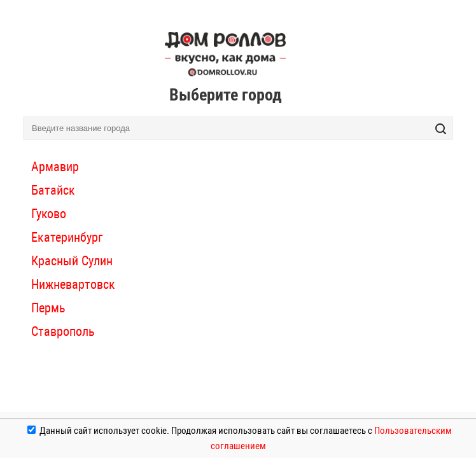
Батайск (53, 190)
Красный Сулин (72, 261)
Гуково (49, 214)
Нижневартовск (73, 284)
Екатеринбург (67, 237)
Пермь (48, 308)
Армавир (55, 167)
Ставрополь (63, 331)
